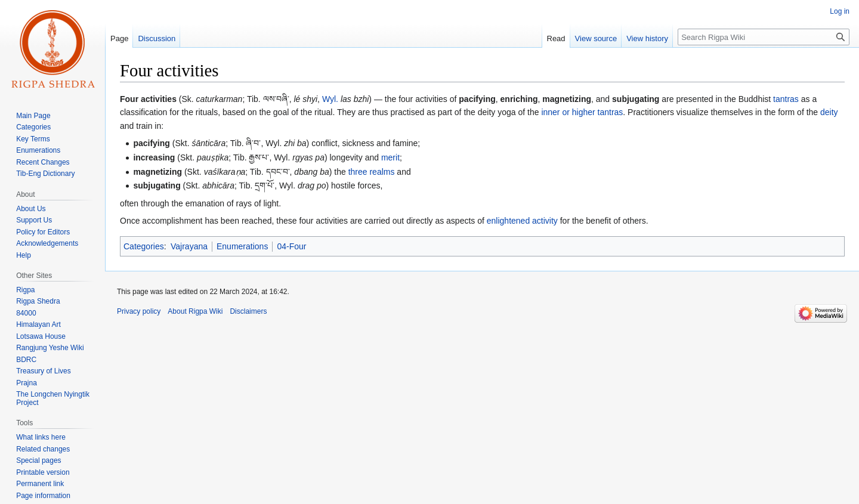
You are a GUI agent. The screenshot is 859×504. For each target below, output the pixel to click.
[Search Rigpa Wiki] (764, 37)
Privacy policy (139, 311)
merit (390, 157)
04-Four (291, 246)
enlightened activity (522, 221)
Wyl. (330, 99)
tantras (786, 99)
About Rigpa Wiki (195, 311)
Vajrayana (189, 246)
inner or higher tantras (582, 112)
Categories (144, 246)
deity (829, 112)
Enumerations (242, 246)
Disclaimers (248, 311)
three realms (372, 172)
